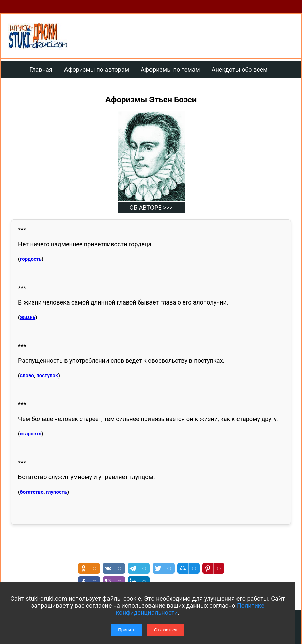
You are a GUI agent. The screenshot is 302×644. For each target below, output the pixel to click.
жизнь (28, 317)
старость (31, 434)
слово (27, 375)
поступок (47, 375)
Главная (41, 69)
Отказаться (166, 630)
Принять (127, 630)
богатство (32, 492)
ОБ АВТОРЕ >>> (151, 207)
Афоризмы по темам (170, 69)
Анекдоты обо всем (240, 69)
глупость (57, 492)
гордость (31, 259)
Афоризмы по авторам (97, 69)
